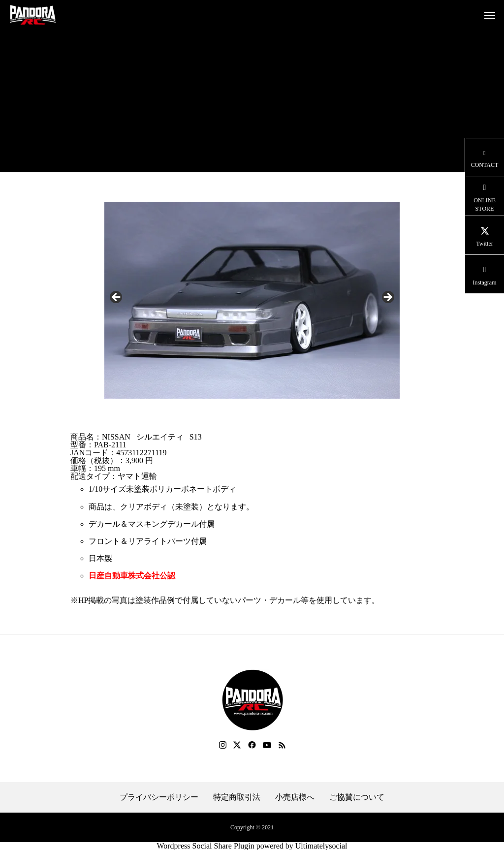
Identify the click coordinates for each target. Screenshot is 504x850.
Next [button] (387, 298)
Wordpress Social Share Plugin (206, 846)
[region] (252, 300)
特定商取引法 (237, 797)
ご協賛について (357, 797)
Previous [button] (117, 298)
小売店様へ (295, 797)
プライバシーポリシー (159, 797)
